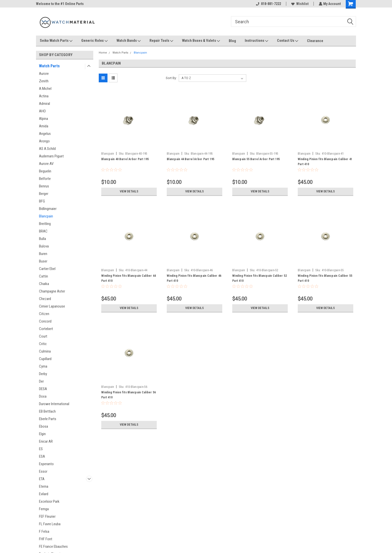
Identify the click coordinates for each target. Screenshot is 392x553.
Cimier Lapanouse (52, 306)
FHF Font (46, 539)
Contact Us (288, 41)
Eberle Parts (48, 419)
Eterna (44, 486)
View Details (129, 191)
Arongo (44, 141)
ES (41, 449)
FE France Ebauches (53, 546)
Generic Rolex (94, 41)
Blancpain (46, 216)
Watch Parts (49, 66)
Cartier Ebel (47, 269)
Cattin (43, 276)
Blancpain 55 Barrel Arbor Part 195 (256, 159)
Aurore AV (46, 164)
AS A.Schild (47, 149)
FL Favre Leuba (50, 524)
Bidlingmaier (48, 209)
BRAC (43, 231)
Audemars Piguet (51, 156)
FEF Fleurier (47, 516)
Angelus (45, 134)
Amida (44, 126)
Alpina (43, 119)
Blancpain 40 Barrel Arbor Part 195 (125, 159)
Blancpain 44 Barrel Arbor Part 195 (191, 159)
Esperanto (46, 464)
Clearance (315, 41)
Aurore (44, 74)
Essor (43, 471)
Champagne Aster (52, 291)
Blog (232, 41)
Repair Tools (161, 41)
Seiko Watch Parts (56, 41)
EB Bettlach (47, 411)
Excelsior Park (49, 501)
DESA (43, 389)
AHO (42, 111)
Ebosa (43, 426)
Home (103, 53)
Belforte (45, 179)
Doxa (43, 396)
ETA (42, 479)
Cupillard (45, 359)
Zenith (44, 81)
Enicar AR (46, 441)
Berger (44, 194)
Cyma (43, 366)
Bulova (44, 246)
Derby (43, 374)
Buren (43, 254)
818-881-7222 (268, 4)
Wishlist (299, 4)
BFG (42, 201)
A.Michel (45, 89)
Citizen (44, 314)
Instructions (256, 41)
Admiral (44, 104)
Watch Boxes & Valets (201, 41)
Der (41, 381)
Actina (44, 96)
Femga (44, 509)
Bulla (42, 239)
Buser (43, 261)
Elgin (42, 434)
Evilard (44, 494)
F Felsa (44, 531)
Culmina (45, 351)
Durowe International (54, 404)
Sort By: (171, 78)
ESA (42, 456)
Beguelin (45, 171)
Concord (45, 321)
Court (43, 336)
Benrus (44, 186)
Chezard (45, 299)
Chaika (44, 284)
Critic (43, 344)
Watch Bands (129, 41)
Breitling (45, 224)
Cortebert (46, 329)
